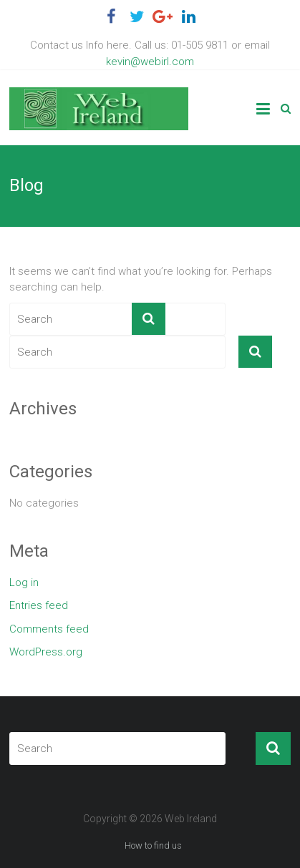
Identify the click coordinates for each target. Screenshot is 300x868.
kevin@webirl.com (150, 62)
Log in (24, 582)
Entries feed (39, 605)
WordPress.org (46, 652)
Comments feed (49, 629)
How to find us (153, 845)
